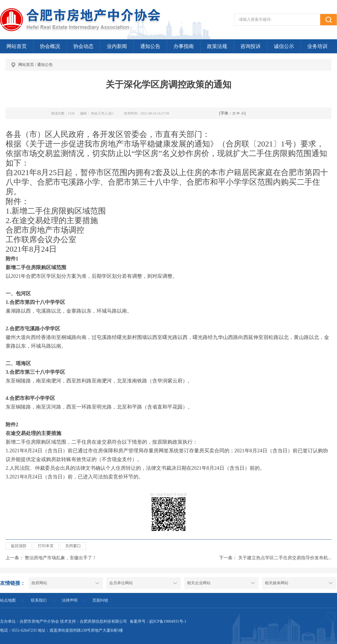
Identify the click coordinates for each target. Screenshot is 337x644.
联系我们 (39, 600)
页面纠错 (100, 600)
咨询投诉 (251, 46)
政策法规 (217, 46)
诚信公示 (284, 46)
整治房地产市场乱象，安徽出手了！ (61, 558)
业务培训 (317, 46)
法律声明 (70, 600)
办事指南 (184, 46)
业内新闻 (117, 46)
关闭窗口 (73, 546)
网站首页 (17, 46)
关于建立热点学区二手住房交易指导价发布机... (285, 558)
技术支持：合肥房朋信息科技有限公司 (94, 621)
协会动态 (83, 46)
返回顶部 (19, 546)
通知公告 (150, 46)
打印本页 (46, 546)
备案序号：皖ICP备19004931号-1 (158, 621)
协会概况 (50, 46)
